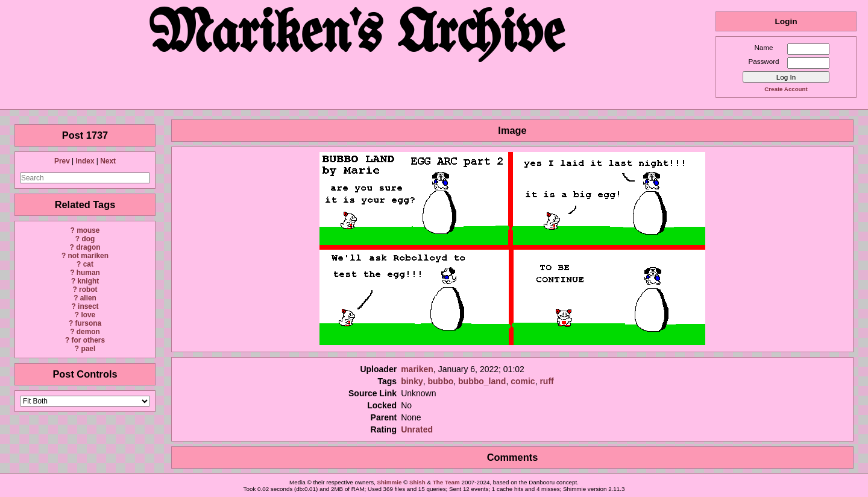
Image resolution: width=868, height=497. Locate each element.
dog (88, 239)
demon (88, 332)
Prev (62, 161)
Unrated (417, 429)
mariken (417, 369)
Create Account (786, 89)
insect (88, 306)
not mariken (88, 256)
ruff (546, 381)
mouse (88, 230)
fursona (88, 323)
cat (88, 264)
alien (88, 298)
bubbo (441, 381)
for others (89, 340)
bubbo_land (482, 381)
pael (88, 349)
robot (88, 290)
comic (523, 381)
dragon (88, 247)
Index (85, 161)
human (88, 273)
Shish (417, 482)
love (88, 315)
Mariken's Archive (358, 36)
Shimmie (390, 482)
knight (88, 281)
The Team (446, 482)
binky (412, 381)
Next (108, 161)
